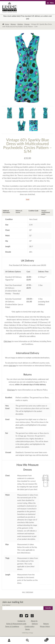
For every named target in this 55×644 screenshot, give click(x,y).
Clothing (20, 24)
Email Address (7, 605)
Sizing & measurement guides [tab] (46, 212)
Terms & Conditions (12, 627)
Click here (7, 341)
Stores (27, 629)
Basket (43, 639)
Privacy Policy (45, 627)
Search (27, 640)
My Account (9, 640)
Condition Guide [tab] (33, 211)
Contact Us (21, 621)
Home (7, 24)
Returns (46, 624)
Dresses (27, 24)
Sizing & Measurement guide (16, 624)
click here (12, 366)
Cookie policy (30, 627)
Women (13, 24)
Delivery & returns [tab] (19, 212)
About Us (34, 621)
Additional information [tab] (6, 212)
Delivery (35, 624)
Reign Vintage (10, 7)
